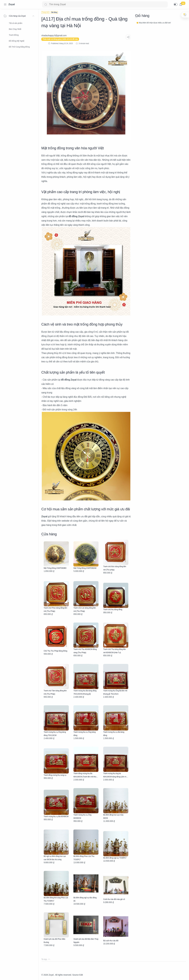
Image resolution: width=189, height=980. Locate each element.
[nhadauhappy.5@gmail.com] (54, 35)
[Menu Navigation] (5, 4)
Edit (81, 975)
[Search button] (46, 4)
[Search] (105, 4)
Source (75, 975)
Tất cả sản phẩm (16, 23)
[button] (176, 4)
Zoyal (12, 4)
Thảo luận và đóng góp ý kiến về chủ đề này (60, 39)
